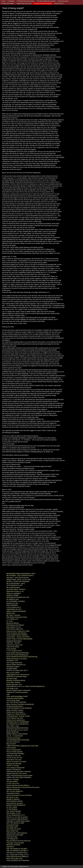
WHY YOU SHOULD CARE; (15, 823)
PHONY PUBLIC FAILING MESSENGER (19, 639)
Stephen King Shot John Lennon (17, 773)
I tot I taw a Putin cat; (13, 742)
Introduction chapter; (13, 667)
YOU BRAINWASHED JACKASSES (18, 740)
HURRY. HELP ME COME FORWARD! (19, 777)
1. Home (3, 1)
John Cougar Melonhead (14, 663)
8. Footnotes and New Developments (43, 4)
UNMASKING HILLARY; (14, 609)
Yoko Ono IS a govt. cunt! (14, 645)
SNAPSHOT (10, 847)
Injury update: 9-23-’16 (14, 627)
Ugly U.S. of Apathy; (13, 779)
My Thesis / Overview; (13, 615)
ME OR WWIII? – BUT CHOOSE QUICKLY (20, 576)
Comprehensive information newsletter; (19, 772)
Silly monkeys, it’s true (13, 813)
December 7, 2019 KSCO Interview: (18, 578)
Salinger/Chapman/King (14, 641)
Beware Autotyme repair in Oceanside (18, 690)
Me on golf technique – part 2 (16, 583)
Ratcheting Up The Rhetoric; (15, 625)
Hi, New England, (12, 809)
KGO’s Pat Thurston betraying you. (17, 655)
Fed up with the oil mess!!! (15, 803)
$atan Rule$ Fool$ (12, 831)
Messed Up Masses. (13, 623)
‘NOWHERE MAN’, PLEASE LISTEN (18, 716)
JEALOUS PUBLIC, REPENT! (16, 589)
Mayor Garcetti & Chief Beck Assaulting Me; (20, 704)
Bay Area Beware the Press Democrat (18, 841)
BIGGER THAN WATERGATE (16, 805)
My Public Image (12, 678)
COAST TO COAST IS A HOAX (16, 762)
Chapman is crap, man (14, 756)
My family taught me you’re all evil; (17, 730)
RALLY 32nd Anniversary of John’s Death (19, 775)
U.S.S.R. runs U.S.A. (13, 783)
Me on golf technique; (13, 587)
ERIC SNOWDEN (12, 605)
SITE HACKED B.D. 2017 (15, 585)
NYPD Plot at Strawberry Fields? (17, 677)
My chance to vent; (12, 797)
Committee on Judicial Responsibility (18, 821)
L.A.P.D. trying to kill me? (14, 651)
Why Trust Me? (11, 744)
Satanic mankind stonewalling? (16, 611)
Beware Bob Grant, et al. (14, 684)
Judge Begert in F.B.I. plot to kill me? (18, 675)
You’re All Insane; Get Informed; (16, 633)
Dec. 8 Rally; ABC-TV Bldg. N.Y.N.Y (18, 855)
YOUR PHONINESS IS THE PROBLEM (19, 708)
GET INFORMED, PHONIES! (16, 601)
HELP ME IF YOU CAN (14, 760)
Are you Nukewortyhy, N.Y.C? (16, 815)
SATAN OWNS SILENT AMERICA (17, 635)
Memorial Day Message (14, 764)
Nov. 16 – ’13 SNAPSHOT (15, 736)
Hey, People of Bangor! (14, 811)
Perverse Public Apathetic (15, 752)
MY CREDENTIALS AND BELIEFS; (18, 724)
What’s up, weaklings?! (14, 593)
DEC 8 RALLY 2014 (13, 726)
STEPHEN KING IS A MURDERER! (18, 722)
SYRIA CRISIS (11, 748)
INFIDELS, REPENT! (13, 799)
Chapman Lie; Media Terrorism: (16, 714)
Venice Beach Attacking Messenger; (18, 653)
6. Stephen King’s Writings (7, 4)
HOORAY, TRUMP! (13, 595)
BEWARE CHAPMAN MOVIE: (16, 680)
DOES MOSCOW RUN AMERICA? (18, 857)
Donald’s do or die (12, 603)
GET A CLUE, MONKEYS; (15, 791)
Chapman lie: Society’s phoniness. (17, 692)
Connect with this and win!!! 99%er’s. (18, 785)
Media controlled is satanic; (15, 710)
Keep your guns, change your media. (18, 631)
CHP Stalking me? (12, 839)
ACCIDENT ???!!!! (12, 661)
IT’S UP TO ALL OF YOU (14, 758)
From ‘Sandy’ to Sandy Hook (15, 768)
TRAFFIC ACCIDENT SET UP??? (17, 671)
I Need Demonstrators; (14, 738)
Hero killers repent (12, 827)
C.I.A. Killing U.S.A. (13, 619)
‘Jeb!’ (8, 694)
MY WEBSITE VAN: (13, 599)
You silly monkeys (12, 781)
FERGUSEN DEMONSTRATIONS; (17, 728)
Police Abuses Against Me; (15, 629)
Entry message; (11, 649)
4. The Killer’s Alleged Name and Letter (46, 1)
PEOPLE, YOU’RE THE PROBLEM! (18, 582)
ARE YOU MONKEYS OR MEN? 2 (17, 851)
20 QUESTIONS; (12, 669)
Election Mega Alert (13, 732)
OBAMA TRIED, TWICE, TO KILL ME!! (19, 580)
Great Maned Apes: (13, 825)
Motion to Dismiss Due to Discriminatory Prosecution (23, 787)
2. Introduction (11, 1)
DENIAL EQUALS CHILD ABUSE (17, 734)
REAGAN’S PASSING (13, 845)
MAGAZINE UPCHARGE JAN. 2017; (18, 597)
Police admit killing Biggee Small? (17, 696)
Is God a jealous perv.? (14, 607)
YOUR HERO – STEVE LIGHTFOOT (18, 637)
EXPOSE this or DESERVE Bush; (17, 853)
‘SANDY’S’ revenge (13, 766)
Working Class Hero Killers (15, 835)
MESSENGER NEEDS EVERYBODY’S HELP (21, 574)
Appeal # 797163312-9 (14, 770)
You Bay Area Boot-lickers (15, 706)
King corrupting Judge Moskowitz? (17, 819)
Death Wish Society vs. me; (15, 591)
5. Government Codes (63, 1)
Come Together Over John (15, 718)
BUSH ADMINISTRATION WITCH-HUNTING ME (22, 657)
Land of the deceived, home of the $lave (19, 795)
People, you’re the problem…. (16, 712)
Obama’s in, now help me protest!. (17, 817)
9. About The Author (59, 4)
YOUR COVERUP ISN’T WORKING (18, 861)
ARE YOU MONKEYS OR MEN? (17, 849)
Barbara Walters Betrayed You (16, 665)
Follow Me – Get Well (13, 643)
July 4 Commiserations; (14, 750)
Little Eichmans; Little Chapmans (17, 833)
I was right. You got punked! (15, 843)
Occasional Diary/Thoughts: (15, 698)
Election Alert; (11, 613)
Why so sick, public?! (13, 673)
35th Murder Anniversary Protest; (17, 617)
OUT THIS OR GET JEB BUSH (16, 702)
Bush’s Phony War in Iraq (14, 859)
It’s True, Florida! (12, 807)
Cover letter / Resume (13, 682)
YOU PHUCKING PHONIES (15, 754)
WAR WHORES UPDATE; (15, 801)
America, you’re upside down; (16, 720)
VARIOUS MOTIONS (13, 789)
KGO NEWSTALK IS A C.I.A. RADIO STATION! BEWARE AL (26, 686)
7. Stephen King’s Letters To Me (24, 4)
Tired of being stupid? (13, 700)
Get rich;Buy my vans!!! (14, 829)
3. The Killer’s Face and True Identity (25, 1)
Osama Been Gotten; (13, 793)
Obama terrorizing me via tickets (17, 659)
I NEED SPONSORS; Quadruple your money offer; (22, 746)
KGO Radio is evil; (12, 688)
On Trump (10, 621)
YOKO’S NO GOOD (13, 647)
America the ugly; (12, 837)
